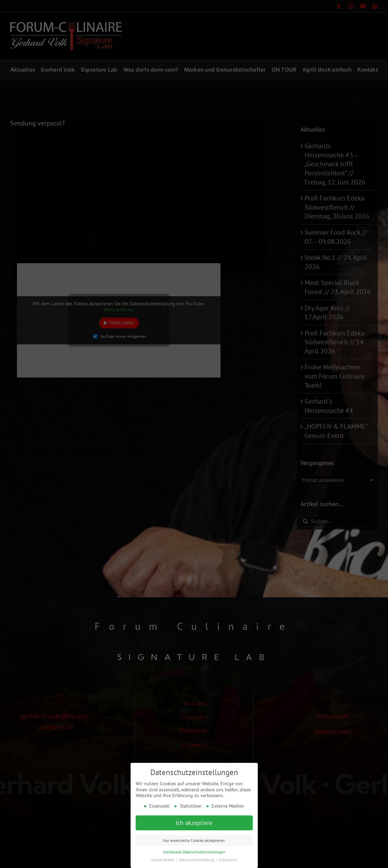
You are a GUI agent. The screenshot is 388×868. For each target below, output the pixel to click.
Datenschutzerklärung (197, 859)
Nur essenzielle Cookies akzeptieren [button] (194, 839)
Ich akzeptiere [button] (194, 821)
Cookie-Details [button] (163, 859)
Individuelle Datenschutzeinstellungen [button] (194, 851)
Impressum (228, 859)
